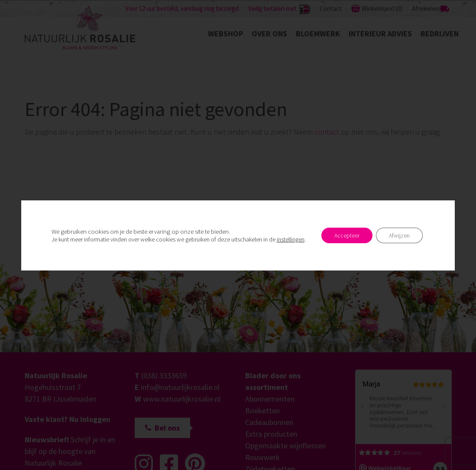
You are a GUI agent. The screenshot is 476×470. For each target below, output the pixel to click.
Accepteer (347, 235)
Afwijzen (399, 235)
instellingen (291, 239)
